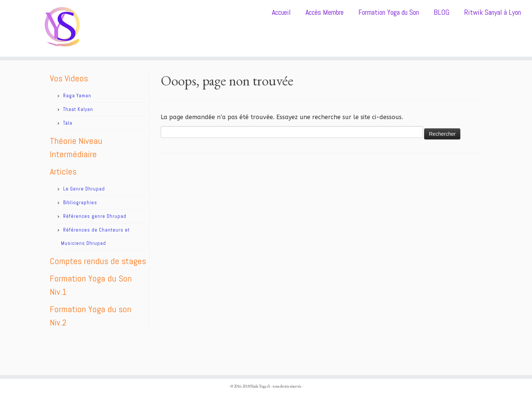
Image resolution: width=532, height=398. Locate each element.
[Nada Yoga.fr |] (61, 28)
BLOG (441, 12)
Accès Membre (325, 12)
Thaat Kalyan (78, 109)
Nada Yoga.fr (260, 386)
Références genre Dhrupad (95, 216)
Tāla (68, 123)
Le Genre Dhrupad (84, 189)
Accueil (281, 12)
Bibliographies (80, 203)
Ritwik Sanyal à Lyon (492, 12)
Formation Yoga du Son (389, 12)
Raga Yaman (77, 96)
